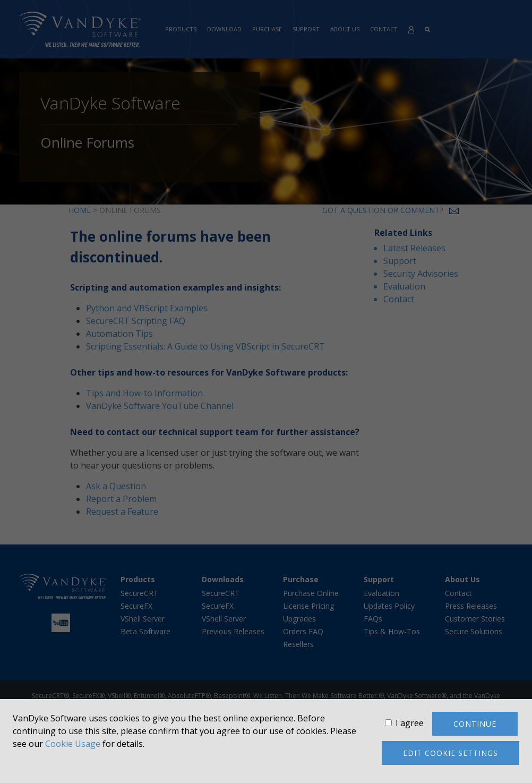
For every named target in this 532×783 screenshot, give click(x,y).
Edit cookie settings (451, 753)
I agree (410, 723)
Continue (475, 724)
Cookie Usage (73, 744)
